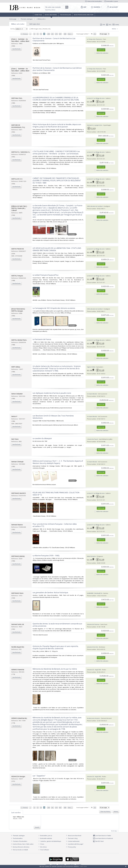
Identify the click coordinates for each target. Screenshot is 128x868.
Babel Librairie (91, 556)
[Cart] (83, 7)
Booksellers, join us (45, 836)
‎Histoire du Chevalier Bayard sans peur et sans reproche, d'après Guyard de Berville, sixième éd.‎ (55, 647)
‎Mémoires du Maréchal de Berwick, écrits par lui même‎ (55, 669)
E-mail (116, 25)
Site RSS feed (98, 841)
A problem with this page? (74, 844)
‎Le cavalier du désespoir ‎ (42, 438)
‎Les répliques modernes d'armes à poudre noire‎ (52, 393)
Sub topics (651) (35, 24)
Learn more (83, 866)
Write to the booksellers (94, 1)
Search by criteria (50, 10)
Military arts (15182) (18, 24)
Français (54, 865)
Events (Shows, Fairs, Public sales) (22, 844)
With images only (35, 29)
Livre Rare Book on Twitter (102, 836)
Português (61, 865)
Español (79, 865)
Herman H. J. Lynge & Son (95, 125)
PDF (103, 25)
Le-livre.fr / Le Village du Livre (96, 98)
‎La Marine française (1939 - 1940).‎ (46, 556)
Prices (42, 844)
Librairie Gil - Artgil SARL (94, 670)
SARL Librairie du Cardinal (95, 206)
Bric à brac (44, 847)
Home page (38, 15)
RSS (109, 25)
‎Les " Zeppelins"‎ (39, 776)
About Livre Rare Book (75, 836)
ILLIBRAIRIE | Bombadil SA (95, 593)
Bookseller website (45, 838)
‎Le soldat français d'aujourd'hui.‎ (46, 275)
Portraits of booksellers (20, 841)
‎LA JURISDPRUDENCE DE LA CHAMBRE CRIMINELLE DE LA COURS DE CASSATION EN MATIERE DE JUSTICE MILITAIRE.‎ (56, 99)
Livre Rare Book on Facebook (103, 838)
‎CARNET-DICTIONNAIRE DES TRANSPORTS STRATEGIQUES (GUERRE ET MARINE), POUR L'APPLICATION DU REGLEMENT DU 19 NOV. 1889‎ (57, 181)
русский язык (70, 865)
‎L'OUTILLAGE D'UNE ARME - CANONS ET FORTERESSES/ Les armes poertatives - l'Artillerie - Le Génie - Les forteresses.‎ (56, 153)
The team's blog (71, 838)
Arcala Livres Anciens (93, 718)
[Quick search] (56, 7)
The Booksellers (65, 15)
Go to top (115, 831)
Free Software (45, 850)
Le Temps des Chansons (94, 39)
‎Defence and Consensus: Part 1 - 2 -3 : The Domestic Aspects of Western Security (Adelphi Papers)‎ (58, 462)
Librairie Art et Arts (93, 647)
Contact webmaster (73, 841)
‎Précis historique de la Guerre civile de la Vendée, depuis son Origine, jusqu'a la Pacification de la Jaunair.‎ (57, 126)
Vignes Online (91, 367)
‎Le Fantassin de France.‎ (42, 339)
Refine (115, 29)
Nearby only (46, 29)
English (48, 865)
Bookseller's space (111, 1)
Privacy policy (71, 847)
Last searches (16, 812)
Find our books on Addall (19, 850)
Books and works (51, 15)
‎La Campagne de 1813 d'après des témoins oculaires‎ (54, 308)
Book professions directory (84, 15)
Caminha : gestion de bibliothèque (51, 841)
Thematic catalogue (26, 19)
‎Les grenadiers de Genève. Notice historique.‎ (50, 592)
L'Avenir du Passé (92, 439)
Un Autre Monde (92, 394)
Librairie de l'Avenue (93, 624)
